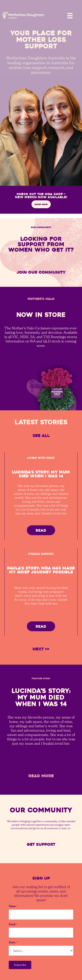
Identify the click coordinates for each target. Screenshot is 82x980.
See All (41, 436)
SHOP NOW (41, 204)
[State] (41, 951)
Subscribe (20, 965)
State (13, 942)
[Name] (41, 914)
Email (13, 924)
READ (41, 530)
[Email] (41, 933)
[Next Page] (41, 649)
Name (13, 906)
